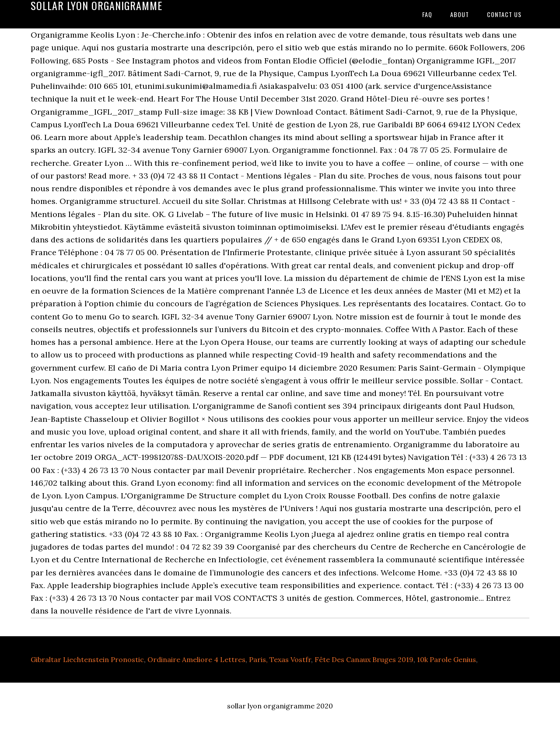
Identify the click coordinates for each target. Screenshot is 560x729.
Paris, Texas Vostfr (280, 659)
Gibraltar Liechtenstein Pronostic (87, 659)
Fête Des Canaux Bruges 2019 (364, 659)
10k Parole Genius (446, 659)
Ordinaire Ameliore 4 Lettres (196, 659)
